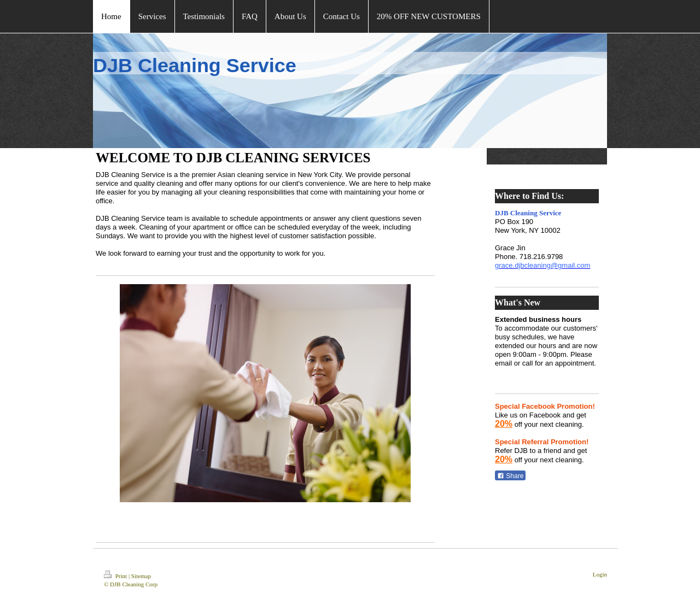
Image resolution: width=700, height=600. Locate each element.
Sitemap (141, 576)
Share (510, 476)
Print (116, 576)
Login (600, 574)
